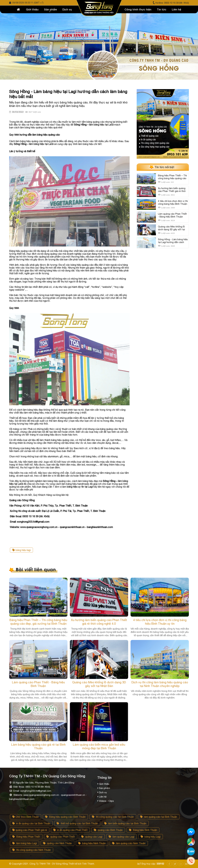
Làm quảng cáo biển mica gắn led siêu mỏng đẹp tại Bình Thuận (99, 746)
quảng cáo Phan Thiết (61, 837)
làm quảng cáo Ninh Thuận (129, 843)
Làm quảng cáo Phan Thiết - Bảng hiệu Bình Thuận (38, 684)
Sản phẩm (50, 9)
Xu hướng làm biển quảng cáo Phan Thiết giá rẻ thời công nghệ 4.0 (99, 622)
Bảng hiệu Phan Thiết (26, 837)
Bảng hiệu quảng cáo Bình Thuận (65, 817)
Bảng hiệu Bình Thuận (143, 830)
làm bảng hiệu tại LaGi (101, 125)
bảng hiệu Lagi (151, 837)
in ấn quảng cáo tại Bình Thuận (31, 823)
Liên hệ (176, 9)
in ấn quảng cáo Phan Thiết (70, 830)
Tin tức (162, 9)
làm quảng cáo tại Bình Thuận (159, 817)
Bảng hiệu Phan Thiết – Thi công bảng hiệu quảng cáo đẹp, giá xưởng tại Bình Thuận (38, 622)
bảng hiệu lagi (21, 550)
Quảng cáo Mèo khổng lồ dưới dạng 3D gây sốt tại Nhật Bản (99, 684)
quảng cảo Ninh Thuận (57, 843)
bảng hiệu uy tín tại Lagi (80, 487)
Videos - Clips (106, 801)
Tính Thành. (88, 864)
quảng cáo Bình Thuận (108, 830)
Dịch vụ (67, 9)
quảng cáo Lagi (92, 837)
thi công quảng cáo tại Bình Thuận (113, 817)
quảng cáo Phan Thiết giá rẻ (30, 830)
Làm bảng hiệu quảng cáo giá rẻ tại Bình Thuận (38, 746)
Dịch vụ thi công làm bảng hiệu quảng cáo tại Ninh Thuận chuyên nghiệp (160, 684)
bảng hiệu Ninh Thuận (92, 843)
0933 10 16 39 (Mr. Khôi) (176, 3)
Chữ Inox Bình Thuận (26, 817)
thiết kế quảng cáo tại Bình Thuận (77, 823)
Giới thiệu (32, 9)
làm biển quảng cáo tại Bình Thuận (125, 823)
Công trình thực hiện (138, 9)
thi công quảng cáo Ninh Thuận (32, 850)
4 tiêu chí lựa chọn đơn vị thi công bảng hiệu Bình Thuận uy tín (160, 622)
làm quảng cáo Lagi (121, 837)
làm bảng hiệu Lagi (25, 843)
